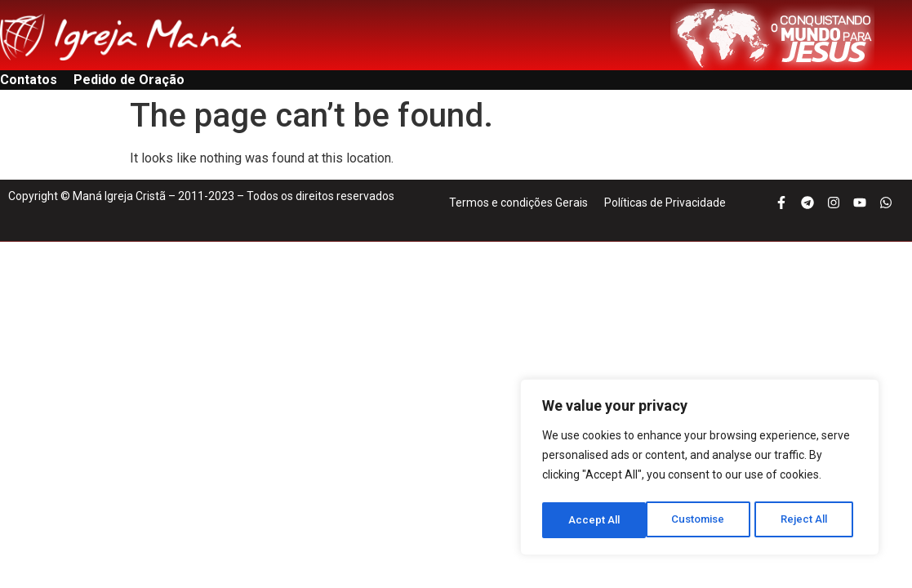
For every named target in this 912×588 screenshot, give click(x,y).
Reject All (703, 520)
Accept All (807, 520)
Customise (595, 520)
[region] (700, 470)
